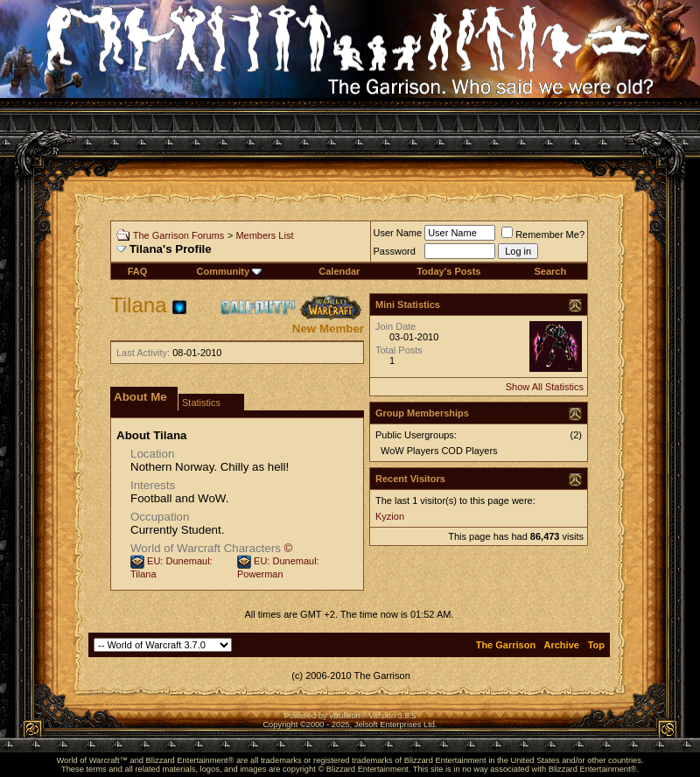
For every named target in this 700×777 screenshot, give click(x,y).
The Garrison (506, 645)
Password (395, 251)
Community (230, 271)
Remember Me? (543, 234)
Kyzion (390, 516)
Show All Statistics (545, 387)
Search (550, 271)
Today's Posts (448, 271)
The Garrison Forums (179, 235)
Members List (264, 235)
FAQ (138, 271)
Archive (562, 645)
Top (596, 645)
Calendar (339, 271)
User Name (398, 233)
